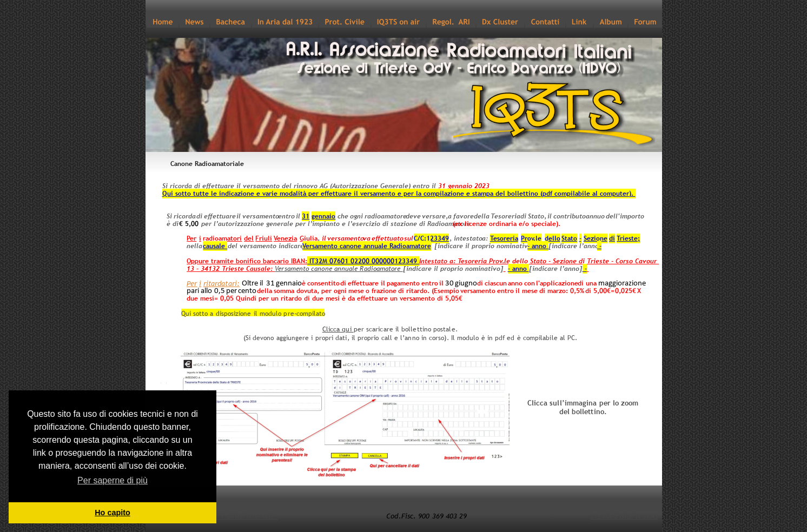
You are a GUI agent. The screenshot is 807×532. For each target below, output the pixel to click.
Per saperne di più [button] (113, 480)
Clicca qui (338, 329)
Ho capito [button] (113, 513)
